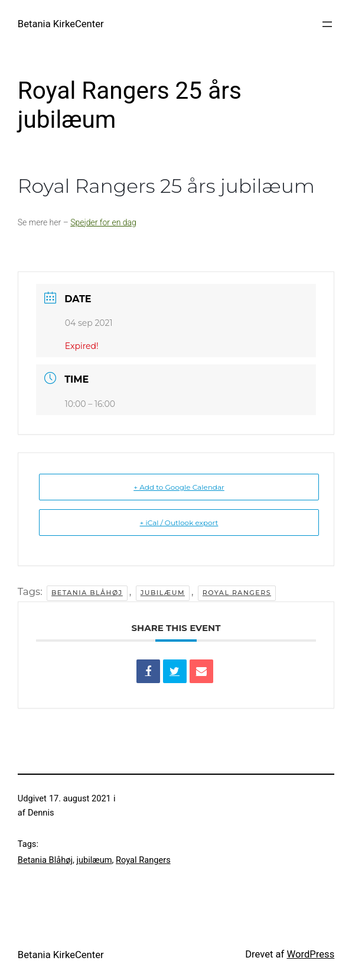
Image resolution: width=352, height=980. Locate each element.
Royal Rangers (237, 593)
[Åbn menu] (327, 24)
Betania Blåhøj (87, 593)
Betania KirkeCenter (61, 24)
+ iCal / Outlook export (179, 523)
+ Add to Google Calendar (179, 487)
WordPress (311, 954)
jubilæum (163, 593)
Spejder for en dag (103, 222)
